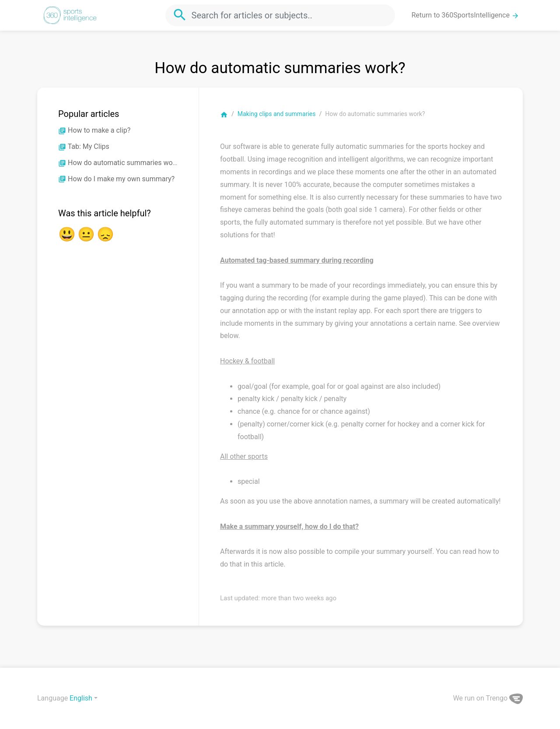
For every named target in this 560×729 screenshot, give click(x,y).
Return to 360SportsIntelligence (465, 15)
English (81, 698)
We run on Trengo (488, 698)
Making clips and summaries (277, 114)
